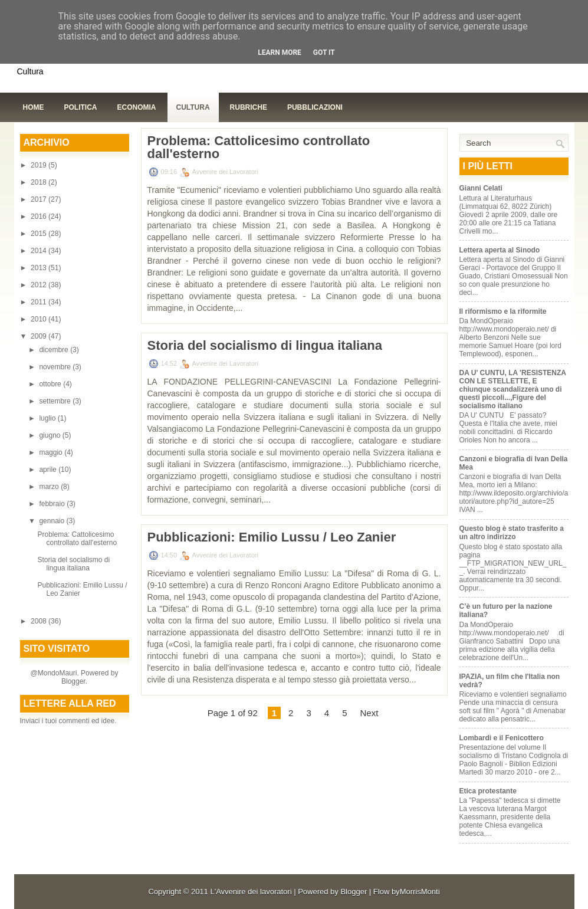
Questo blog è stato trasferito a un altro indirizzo (512, 533)
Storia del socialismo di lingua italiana (73, 564)
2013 (40, 268)
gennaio (52, 521)
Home (34, 107)
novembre (56, 367)
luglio (48, 418)
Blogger (73, 681)
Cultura (193, 107)
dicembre (55, 350)
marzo (50, 487)
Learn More (280, 52)
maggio (52, 452)
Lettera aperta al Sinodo (500, 250)
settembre (56, 401)
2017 (40, 199)
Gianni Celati (481, 188)
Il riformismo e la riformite (503, 311)
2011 (40, 302)
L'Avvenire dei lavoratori (251, 892)
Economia (137, 107)
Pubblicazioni (315, 107)
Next (369, 713)
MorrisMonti (420, 892)
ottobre (51, 384)
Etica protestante (488, 791)
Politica (81, 107)
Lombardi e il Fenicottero (502, 738)
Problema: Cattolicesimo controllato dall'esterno (77, 539)
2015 (40, 234)
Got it (324, 52)
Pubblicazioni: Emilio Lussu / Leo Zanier (272, 537)
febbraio (53, 504)
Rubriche (249, 107)
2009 (40, 336)
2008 (40, 621)
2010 (40, 319)
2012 (40, 285)
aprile (49, 470)
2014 (40, 251)
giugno (50, 435)
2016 (40, 216)
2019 (40, 165)
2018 (40, 182)
